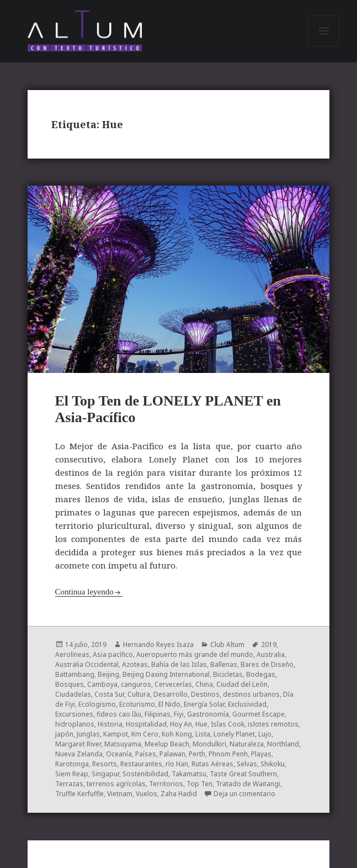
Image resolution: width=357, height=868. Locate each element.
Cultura (139, 694)
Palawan (172, 754)
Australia (271, 654)
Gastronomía (208, 714)
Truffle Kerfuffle (79, 794)
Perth (197, 754)
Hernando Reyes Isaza (158, 645)
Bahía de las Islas (179, 664)
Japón (64, 734)
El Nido (169, 704)
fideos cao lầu (119, 714)
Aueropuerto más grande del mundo (195, 654)
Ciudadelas (73, 694)
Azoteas (135, 664)
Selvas (247, 764)
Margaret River (78, 744)
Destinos (205, 694)
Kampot (116, 734)
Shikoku (273, 764)
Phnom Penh (228, 754)
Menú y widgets (324, 46)
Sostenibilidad (145, 774)
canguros (136, 684)
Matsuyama (123, 744)
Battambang (75, 674)
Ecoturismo (137, 704)
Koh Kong (177, 734)
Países (146, 754)
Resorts (105, 764)
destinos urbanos (251, 694)
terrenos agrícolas (116, 784)
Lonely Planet (234, 734)
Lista (203, 734)
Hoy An (181, 724)
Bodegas (261, 674)
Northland (283, 744)
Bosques (70, 684)
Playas (261, 754)
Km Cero (145, 734)
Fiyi (179, 714)
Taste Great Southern (243, 774)
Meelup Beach (167, 744)
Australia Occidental (87, 664)
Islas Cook (228, 724)
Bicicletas (228, 674)
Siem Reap (72, 774)
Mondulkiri (209, 744)
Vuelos (146, 794)
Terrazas (69, 784)
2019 (269, 645)
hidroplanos (75, 724)
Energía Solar (204, 704)
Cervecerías (173, 684)
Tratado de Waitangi (248, 784)
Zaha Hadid (179, 794)
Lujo (265, 734)
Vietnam (120, 794)
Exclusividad (247, 704)
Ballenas (224, 664)
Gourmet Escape (259, 714)
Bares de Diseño (267, 664)
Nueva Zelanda (79, 754)
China (204, 684)
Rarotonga (72, 764)
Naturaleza (247, 744)
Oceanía (119, 754)
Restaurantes (141, 764)
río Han (177, 764)
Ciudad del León (242, 684)
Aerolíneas (72, 654)
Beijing (108, 674)
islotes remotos (273, 724)
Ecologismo (97, 704)
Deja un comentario (244, 794)
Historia (110, 724)
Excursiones (74, 714)
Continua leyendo (84, 592)
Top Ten (199, 784)
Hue (201, 724)
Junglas (88, 734)
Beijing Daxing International (166, 674)
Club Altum (227, 645)
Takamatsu (189, 774)
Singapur (105, 774)
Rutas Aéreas (212, 764)
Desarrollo (170, 694)
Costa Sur (109, 694)
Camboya (102, 684)
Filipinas (158, 714)
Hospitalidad (146, 724)
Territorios (166, 784)
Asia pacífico (113, 654)
